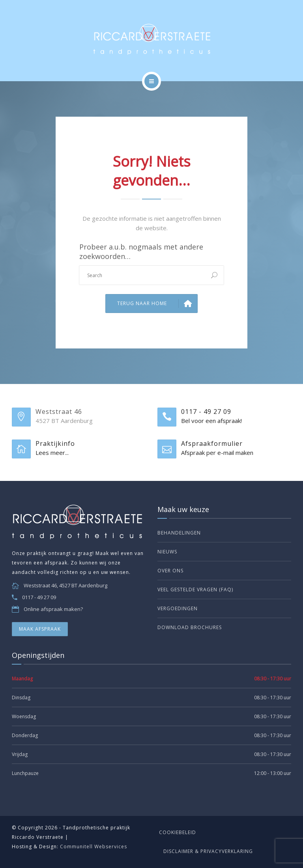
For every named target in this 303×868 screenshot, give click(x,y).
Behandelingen (179, 533)
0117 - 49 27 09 (206, 412)
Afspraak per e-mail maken (217, 453)
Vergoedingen (178, 608)
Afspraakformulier (212, 443)
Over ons (170, 571)
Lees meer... (52, 453)
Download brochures (190, 627)
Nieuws (167, 552)
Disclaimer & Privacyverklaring (208, 851)
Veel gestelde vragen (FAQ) (195, 590)
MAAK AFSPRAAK (40, 629)
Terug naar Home (157, 304)
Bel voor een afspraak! (211, 421)
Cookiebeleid (178, 832)
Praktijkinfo (55, 443)
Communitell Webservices (94, 847)
